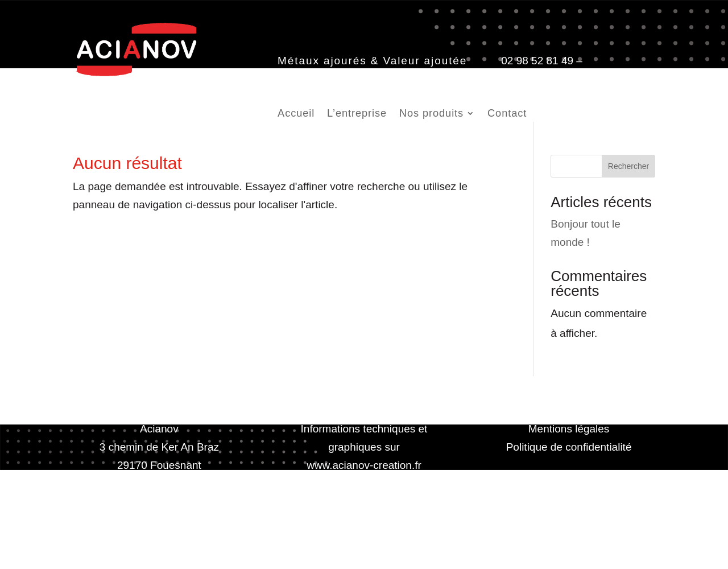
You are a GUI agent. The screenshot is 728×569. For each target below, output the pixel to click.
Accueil (296, 114)
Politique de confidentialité (569, 447)
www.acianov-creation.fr (364, 465)
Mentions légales (569, 429)
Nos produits (431, 114)
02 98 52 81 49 (537, 61)
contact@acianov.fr (324, 79)
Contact (507, 114)
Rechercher (628, 166)
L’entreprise (357, 114)
